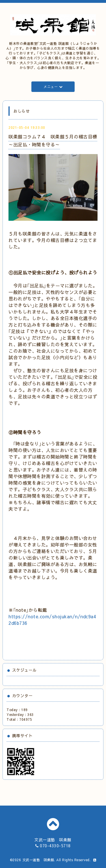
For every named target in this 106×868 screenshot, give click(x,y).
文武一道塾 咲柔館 (38, 860)
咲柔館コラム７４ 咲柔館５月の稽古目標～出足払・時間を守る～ (53, 140)
